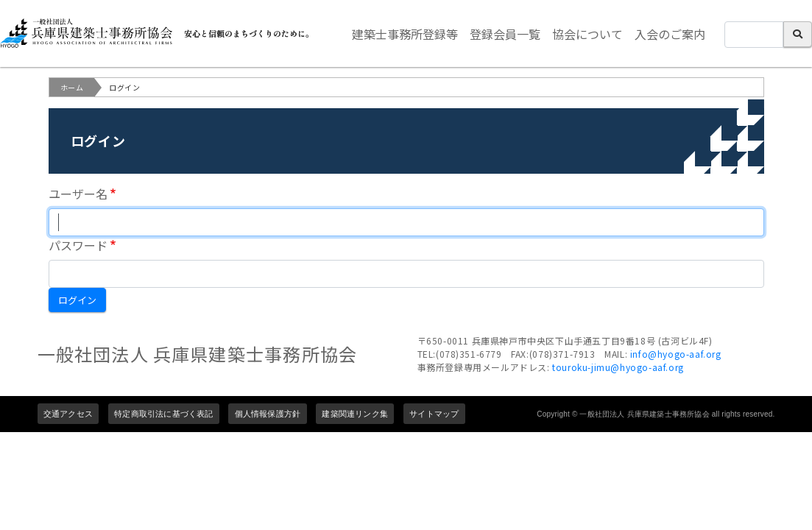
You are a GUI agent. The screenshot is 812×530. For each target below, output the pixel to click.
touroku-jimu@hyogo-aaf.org (618, 367)
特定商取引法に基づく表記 (163, 414)
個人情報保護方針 (268, 414)
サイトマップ (434, 414)
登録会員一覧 (505, 34)
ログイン (77, 300)
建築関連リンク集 (355, 414)
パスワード (78, 245)
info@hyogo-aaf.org (676, 354)
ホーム (72, 87)
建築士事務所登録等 (405, 34)
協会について (587, 34)
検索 (798, 34)
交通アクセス (68, 414)
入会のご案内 (670, 34)
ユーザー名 (78, 194)
